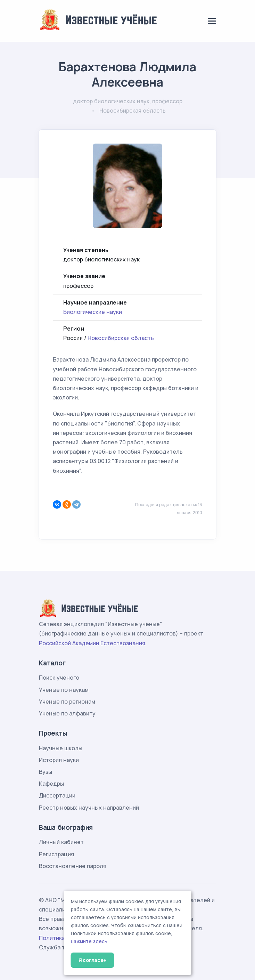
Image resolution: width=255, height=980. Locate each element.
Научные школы (61, 748)
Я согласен (93, 960)
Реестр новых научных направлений (89, 808)
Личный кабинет (61, 842)
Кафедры (51, 784)
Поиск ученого (59, 678)
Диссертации (57, 795)
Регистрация (56, 854)
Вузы (46, 772)
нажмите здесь (89, 941)
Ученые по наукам (64, 690)
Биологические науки (93, 312)
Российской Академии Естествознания (92, 643)
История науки (59, 760)
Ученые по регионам (67, 702)
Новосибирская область (121, 338)
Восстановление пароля (73, 866)
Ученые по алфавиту (67, 713)
